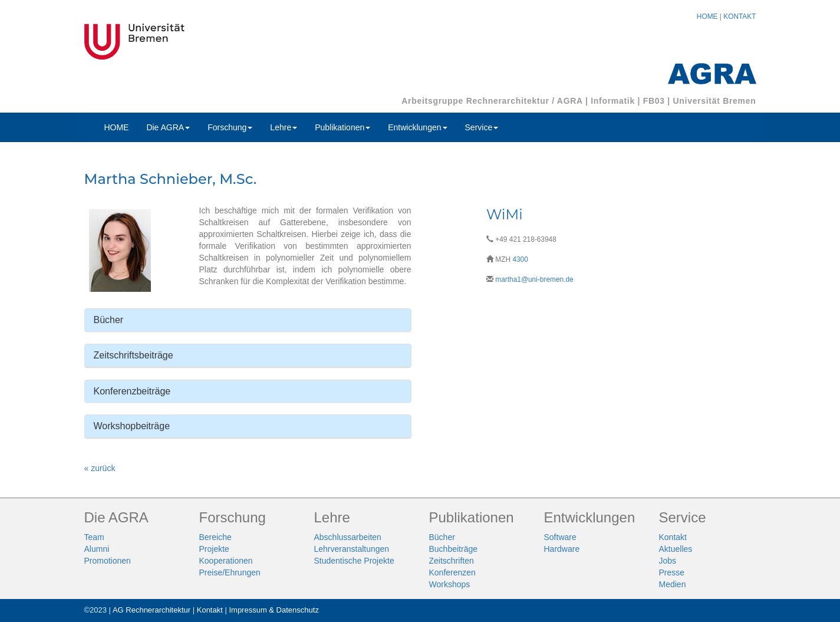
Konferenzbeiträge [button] (132, 391)
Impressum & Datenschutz (274, 610)
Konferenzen (452, 572)
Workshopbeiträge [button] (132, 426)
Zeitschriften (452, 561)
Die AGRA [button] (168, 127)
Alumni (97, 549)
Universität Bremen (715, 101)
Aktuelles (676, 549)
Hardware (562, 549)
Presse (672, 572)
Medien (673, 584)
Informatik (613, 101)
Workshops (450, 584)
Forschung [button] (230, 127)
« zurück (100, 468)
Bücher (442, 537)
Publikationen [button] (342, 127)
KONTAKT (739, 17)
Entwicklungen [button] (417, 127)
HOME (707, 17)
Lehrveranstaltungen (352, 549)
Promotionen (108, 561)
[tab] (248, 320)
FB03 (654, 101)
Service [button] (482, 127)
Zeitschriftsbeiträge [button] (134, 355)
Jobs (668, 561)
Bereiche (215, 537)
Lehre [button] (284, 127)
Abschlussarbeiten (348, 537)
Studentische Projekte (354, 561)
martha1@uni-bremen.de (534, 279)
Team (94, 537)
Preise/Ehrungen (230, 572)
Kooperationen (226, 561)
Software (560, 537)
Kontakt (673, 537)
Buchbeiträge (454, 549)
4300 (520, 259)
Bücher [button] (109, 320)
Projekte (214, 549)
